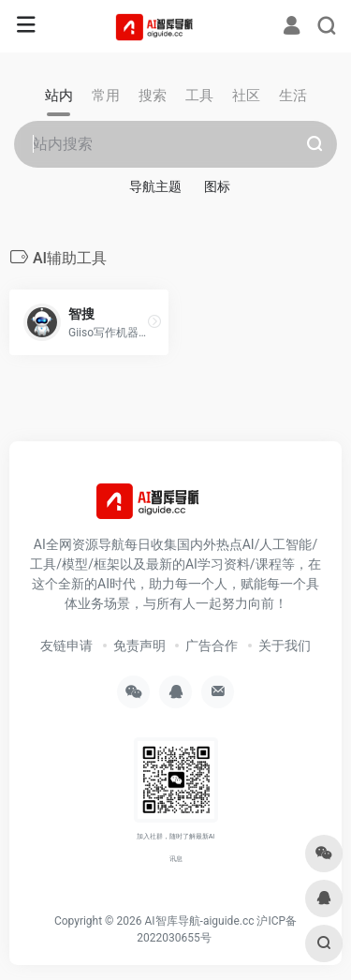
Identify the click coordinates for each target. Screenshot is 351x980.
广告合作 (212, 646)
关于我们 (285, 646)
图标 (217, 186)
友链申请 (66, 646)
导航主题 (155, 186)
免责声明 (139, 646)
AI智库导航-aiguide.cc (199, 921)
